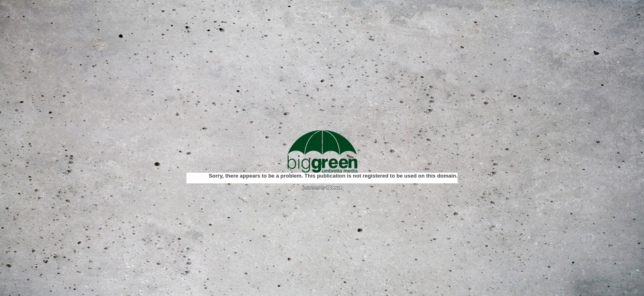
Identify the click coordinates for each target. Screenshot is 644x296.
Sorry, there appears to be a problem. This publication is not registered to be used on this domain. (333, 176)
